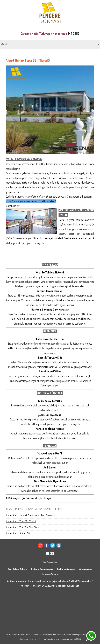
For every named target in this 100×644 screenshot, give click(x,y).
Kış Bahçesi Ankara (66, 569)
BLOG (50, 553)
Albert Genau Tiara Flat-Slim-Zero (22, 527)
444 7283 (74, 33)
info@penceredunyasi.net (65, 586)
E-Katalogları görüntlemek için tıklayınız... (31, 498)
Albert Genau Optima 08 (18, 533)
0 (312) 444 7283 (41, 586)
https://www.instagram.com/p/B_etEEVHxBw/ (31, 201)
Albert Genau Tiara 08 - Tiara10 (21, 521)
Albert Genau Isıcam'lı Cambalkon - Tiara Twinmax (30, 515)
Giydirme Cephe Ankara (42, 569)
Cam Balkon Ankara (17, 569)
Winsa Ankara (86, 569)
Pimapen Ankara (50, 574)
